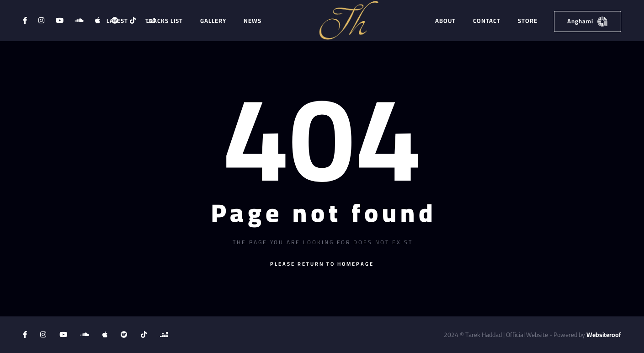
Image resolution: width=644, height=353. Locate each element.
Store (528, 21)
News (253, 21)
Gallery (213, 21)
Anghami (588, 21)
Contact (487, 21)
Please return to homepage (322, 264)
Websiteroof (604, 335)
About (445, 21)
